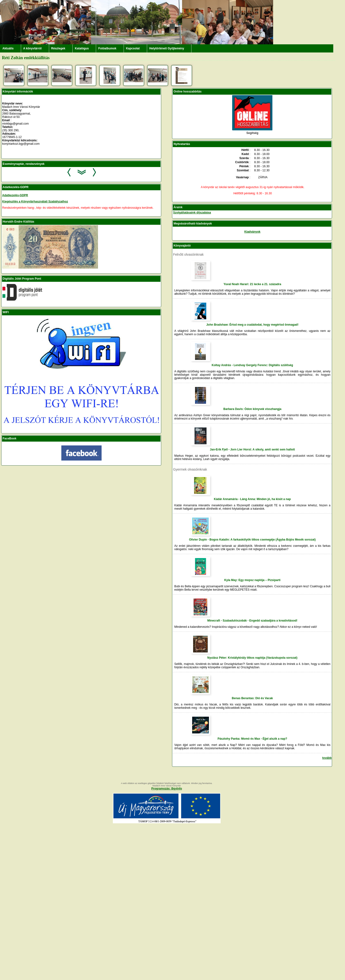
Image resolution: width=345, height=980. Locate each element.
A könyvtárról (32, 48)
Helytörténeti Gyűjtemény (167, 48)
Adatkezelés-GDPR (15, 195)
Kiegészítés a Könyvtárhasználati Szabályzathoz (35, 202)
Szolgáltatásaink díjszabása (192, 213)
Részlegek (58, 48)
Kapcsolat (133, 48)
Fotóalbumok (107, 48)
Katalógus (82, 48)
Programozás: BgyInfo (167, 789)
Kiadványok (252, 232)
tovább (327, 758)
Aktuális (8, 48)
